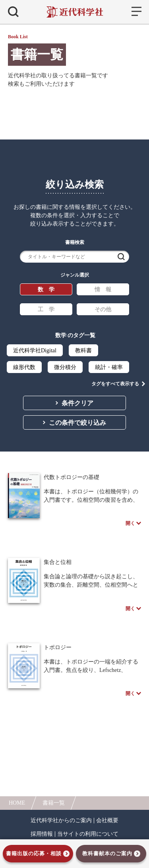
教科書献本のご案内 (107, 853)
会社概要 (107, 821)
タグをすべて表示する (115, 384)
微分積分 (65, 367)
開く (130, 523)
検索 (121, 257)
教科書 (83, 351)
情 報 (103, 290)
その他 (103, 309)
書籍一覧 (54, 803)
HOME (17, 803)
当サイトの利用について (88, 834)
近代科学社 (74, 12)
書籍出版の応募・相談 (34, 853)
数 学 (46, 290)
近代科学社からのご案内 (61, 821)
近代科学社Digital (35, 351)
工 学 (46, 309)
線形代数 (24, 367)
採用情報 (42, 834)
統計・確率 (109, 367)
